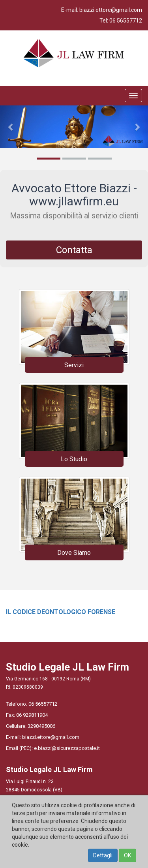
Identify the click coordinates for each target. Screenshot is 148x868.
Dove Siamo (74, 553)
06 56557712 (126, 21)
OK (127, 855)
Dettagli (103, 855)
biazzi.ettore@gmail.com (111, 10)
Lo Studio (74, 459)
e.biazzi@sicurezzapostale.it (67, 748)
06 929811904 (32, 715)
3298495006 (41, 726)
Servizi (74, 365)
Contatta (74, 250)
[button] (11, 127)
